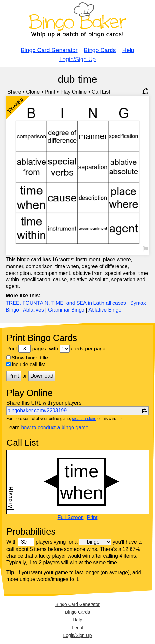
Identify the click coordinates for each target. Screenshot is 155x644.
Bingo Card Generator (49, 50)
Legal (77, 628)
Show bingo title (27, 358)
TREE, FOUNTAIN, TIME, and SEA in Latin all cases (66, 303)
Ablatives (33, 310)
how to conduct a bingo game (55, 428)
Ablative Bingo (105, 310)
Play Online (73, 92)
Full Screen (71, 518)
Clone (33, 92)
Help (128, 50)
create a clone (84, 419)
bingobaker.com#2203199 (37, 411)
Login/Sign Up (77, 59)
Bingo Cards (100, 50)
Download (42, 376)
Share (14, 92)
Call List (101, 92)
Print (50, 92)
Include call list (26, 364)
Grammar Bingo (66, 310)
